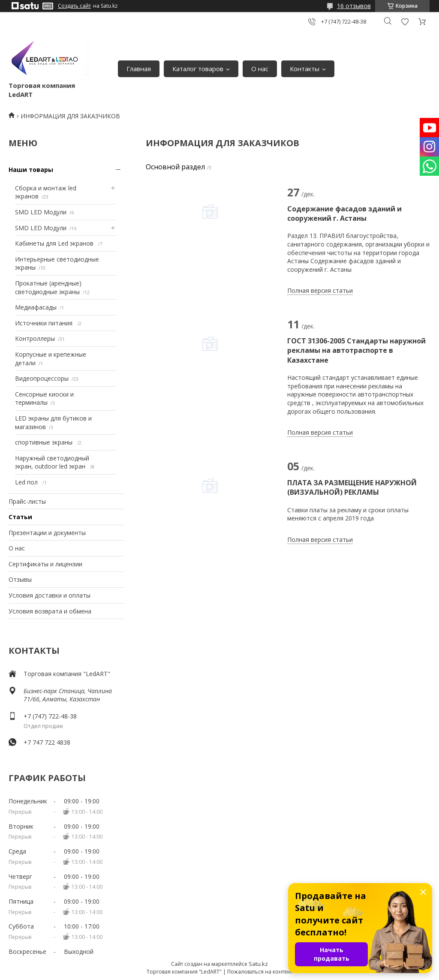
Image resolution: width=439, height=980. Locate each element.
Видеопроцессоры (42, 378)
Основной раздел (175, 167)
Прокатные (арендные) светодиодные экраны (48, 287)
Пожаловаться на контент (260, 972)
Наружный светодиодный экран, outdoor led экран (52, 462)
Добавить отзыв (405, 22)
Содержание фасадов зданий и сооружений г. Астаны (344, 213)
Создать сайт (74, 6)
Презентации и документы (47, 533)
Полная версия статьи (320, 290)
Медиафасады (36, 307)
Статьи (20, 517)
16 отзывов (354, 6)
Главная (139, 69)
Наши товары (31, 170)
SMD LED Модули (41, 212)
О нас (260, 69)
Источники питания (45, 323)
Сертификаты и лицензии (45, 564)
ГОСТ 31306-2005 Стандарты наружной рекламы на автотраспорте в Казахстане (356, 350)
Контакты (305, 69)
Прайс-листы (27, 501)
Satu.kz (258, 964)
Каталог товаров (198, 69)
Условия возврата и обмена (50, 611)
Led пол (27, 482)
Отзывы (20, 579)
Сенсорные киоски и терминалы (44, 398)
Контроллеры (35, 338)
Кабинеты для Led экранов (55, 243)
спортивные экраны (45, 442)
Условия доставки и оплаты (50, 595)
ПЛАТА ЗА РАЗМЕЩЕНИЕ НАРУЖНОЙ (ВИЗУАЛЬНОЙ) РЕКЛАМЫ (352, 487)
